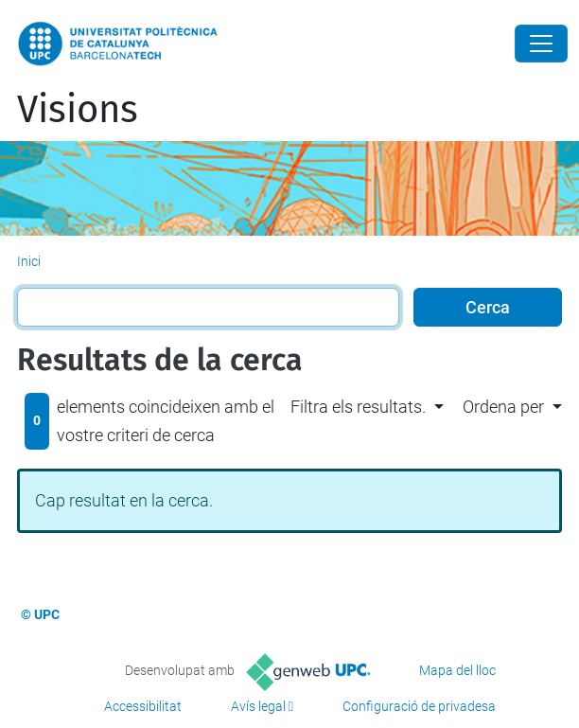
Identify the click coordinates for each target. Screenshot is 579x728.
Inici (29, 261)
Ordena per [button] (503, 407)
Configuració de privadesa (419, 706)
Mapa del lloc (457, 670)
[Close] (541, 44)
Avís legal (258, 706)
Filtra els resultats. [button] (358, 407)
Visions (78, 110)
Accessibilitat (143, 706)
